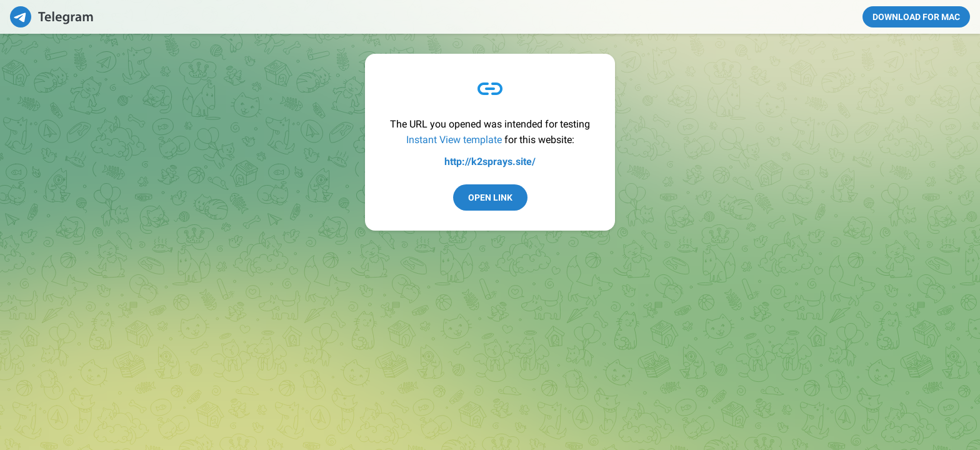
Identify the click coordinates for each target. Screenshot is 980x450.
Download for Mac (916, 17)
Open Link (490, 197)
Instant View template (454, 140)
